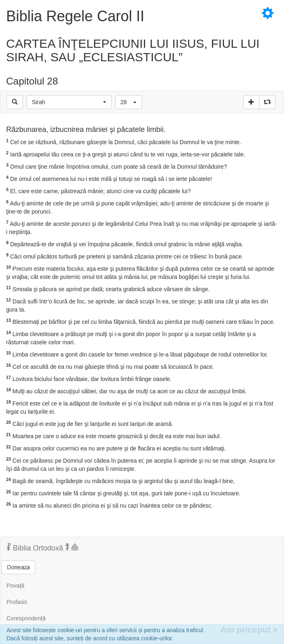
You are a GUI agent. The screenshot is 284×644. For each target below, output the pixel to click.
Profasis (17, 602)
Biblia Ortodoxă (42, 548)
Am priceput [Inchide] (249, 630)
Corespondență (26, 618)
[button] (69, 102)
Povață (16, 586)
